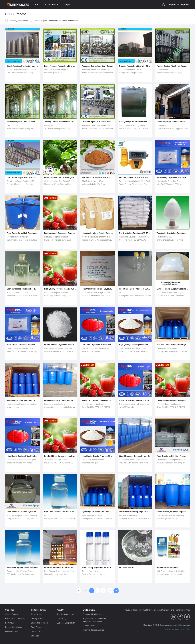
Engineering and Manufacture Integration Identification (54, 21)
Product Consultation (14, 627)
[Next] (103, 591)
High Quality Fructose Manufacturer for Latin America (60, 289)
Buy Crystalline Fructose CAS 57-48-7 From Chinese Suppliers (135, 233)
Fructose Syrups (126, 568)
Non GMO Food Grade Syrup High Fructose (172, 345)
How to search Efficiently (15, 619)
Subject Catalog (12, 614)
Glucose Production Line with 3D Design (135, 66)
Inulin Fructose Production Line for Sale (60, 66)
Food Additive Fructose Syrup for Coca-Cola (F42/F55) (23, 512)
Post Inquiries (11, 623)
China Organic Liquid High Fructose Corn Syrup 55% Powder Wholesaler (135, 400)
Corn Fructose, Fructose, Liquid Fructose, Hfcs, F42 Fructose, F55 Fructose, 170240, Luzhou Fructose (172, 512)
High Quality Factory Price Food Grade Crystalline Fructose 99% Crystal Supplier (23, 456)
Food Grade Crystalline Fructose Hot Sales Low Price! (23, 345)
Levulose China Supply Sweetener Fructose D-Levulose (172, 289)
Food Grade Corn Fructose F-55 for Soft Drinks (135, 289)
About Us (61, 610)
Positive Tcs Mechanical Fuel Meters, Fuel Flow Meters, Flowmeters (135, 177)
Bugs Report (36, 627)
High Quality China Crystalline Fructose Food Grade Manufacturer (135, 345)
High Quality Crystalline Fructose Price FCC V (172, 177)
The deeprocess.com (66, 614)
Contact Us (36, 632)
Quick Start (10, 610)
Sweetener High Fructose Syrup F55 (23, 568)
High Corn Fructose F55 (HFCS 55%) (60, 512)
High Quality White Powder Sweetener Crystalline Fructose (97, 233)
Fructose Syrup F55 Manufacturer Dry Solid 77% (60, 568)
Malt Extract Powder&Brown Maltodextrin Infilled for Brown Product (97, 177)
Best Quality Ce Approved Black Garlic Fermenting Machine (135, 122)
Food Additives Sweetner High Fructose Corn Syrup (60, 456)
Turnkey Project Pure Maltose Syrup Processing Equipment (60, 122)
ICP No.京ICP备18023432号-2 (177, 629)
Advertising (61, 619)
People (67, 5)
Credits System (89, 610)
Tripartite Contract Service (93, 630)
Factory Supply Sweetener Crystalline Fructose (60, 233)
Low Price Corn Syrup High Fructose (135, 512)
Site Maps (35, 636)
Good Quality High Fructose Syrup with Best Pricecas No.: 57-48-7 (97, 568)
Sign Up (185, 5)
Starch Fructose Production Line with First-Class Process (23, 66)
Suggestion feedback (40, 623)
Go (116, 591)
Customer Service (38, 610)
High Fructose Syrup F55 (167, 568)
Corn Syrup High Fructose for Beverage (172, 122)
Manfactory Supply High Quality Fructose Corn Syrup (97, 400)
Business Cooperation (66, 623)
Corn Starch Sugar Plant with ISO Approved (23, 177)
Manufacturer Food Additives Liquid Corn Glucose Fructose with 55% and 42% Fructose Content (23, 400)
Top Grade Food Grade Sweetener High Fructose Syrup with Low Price (172, 400)
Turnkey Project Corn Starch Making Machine (97, 122)
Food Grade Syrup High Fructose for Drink (23, 233)
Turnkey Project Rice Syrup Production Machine (172, 66)
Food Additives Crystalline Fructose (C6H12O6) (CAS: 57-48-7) (60, 345)
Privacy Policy (37, 619)
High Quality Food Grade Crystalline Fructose (97, 289)
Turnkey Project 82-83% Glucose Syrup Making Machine (23, 122)
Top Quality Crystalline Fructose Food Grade (172, 233)
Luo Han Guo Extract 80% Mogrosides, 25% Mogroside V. (60, 177)
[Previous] (79, 591)
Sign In (173, 5)
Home (37, 5)
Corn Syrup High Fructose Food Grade (23, 289)
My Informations (12, 632)
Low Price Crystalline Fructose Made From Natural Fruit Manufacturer (97, 345)
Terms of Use (37, 614)
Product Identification (91, 626)
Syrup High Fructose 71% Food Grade (97, 512)
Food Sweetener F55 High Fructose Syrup (172, 456)
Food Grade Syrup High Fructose (59, 400)
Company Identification (17, 21)
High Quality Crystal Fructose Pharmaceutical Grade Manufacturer (97, 456)
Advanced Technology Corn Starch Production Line (97, 66)
